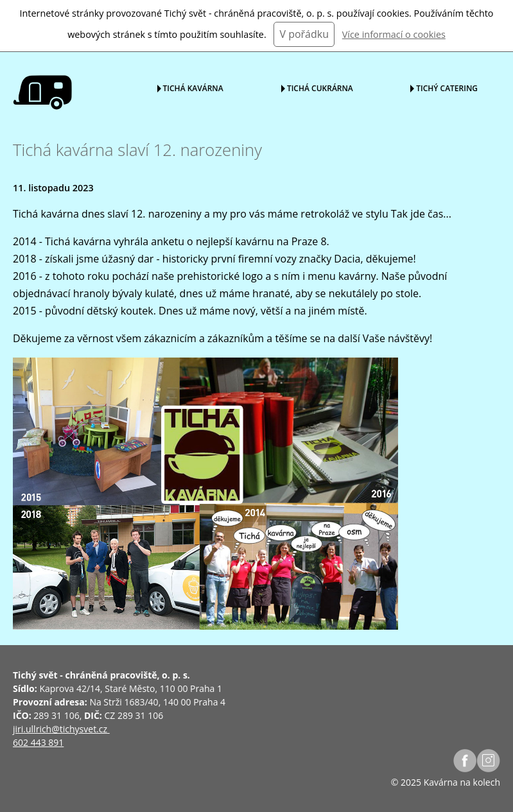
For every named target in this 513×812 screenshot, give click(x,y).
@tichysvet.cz (79, 729)
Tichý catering (447, 88)
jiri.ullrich (32, 729)
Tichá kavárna (193, 88)
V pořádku (304, 34)
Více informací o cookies (394, 34)
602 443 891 (38, 742)
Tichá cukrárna (320, 88)
